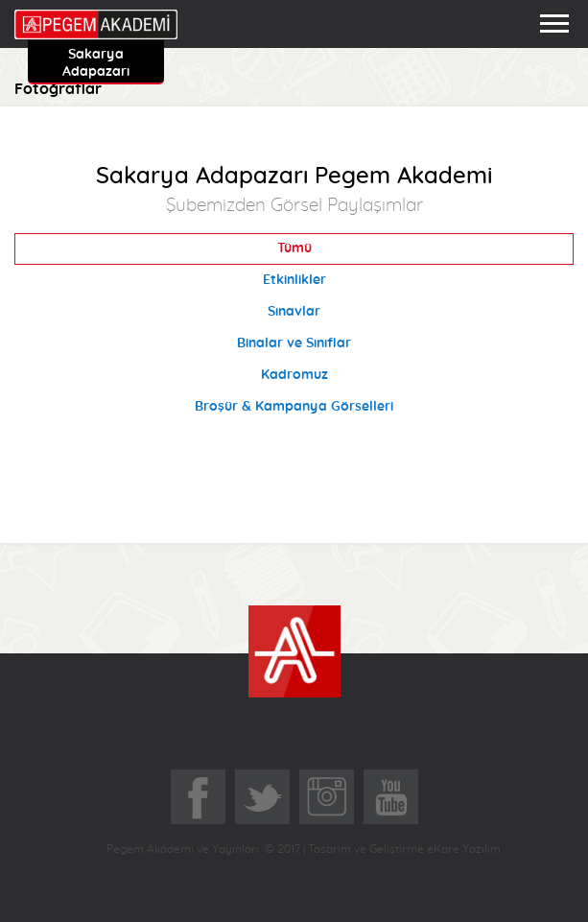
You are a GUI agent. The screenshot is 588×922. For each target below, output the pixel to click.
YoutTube (391, 797)
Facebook (198, 797)
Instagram (327, 797)
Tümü (294, 248)
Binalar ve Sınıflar (294, 343)
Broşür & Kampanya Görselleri (294, 407)
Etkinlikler (294, 280)
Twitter (262, 797)
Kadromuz (294, 375)
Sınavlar (294, 312)
